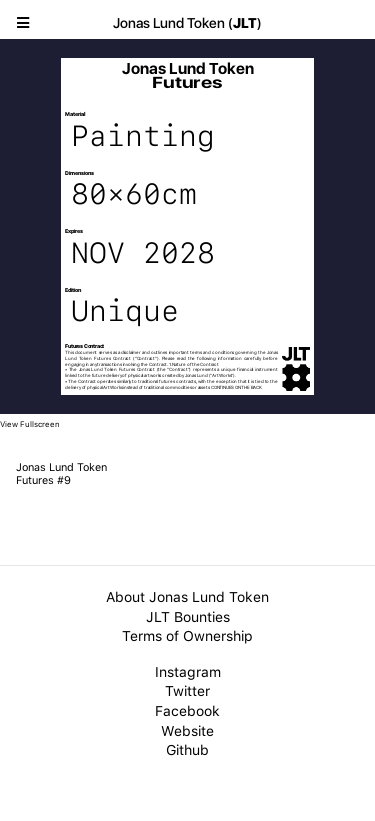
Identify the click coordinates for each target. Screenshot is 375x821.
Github (187, 750)
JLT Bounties (188, 617)
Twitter (187, 691)
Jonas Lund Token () (187, 23)
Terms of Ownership (187, 636)
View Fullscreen (30, 424)
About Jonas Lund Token (187, 597)
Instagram (188, 672)
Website (187, 731)
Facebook (187, 711)
